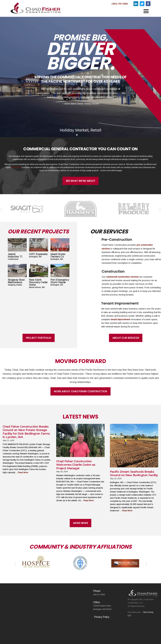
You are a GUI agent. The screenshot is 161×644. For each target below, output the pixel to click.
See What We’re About (80, 181)
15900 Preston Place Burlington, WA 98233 (102, 608)
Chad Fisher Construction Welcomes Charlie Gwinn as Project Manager (76, 465)
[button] (77, 135)
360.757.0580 (99, 595)
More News (80, 523)
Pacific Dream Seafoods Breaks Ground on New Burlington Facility (134, 474)
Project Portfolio (39, 338)
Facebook (148, 4)
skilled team (16, 167)
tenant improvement (120, 319)
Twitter (142, 4)
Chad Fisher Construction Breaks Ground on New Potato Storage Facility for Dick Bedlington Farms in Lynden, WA (26, 432)
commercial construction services (122, 277)
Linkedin (136, 4)
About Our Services (126, 338)
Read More (23, 472)
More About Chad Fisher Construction (80, 391)
